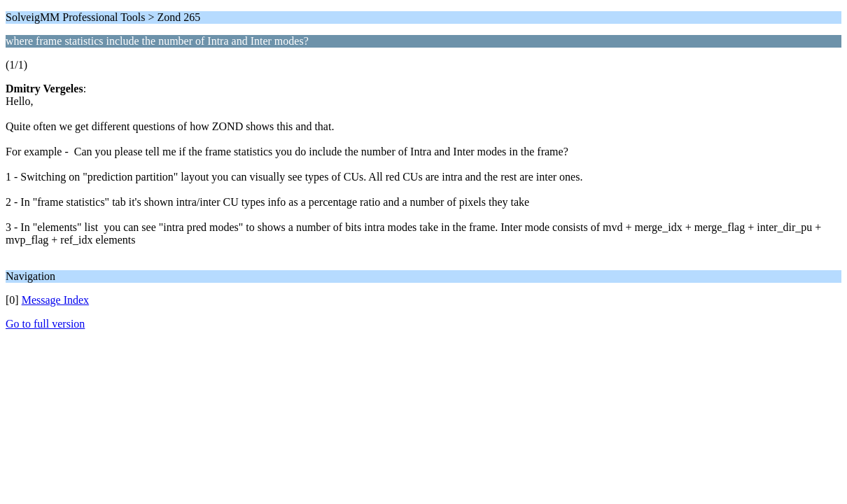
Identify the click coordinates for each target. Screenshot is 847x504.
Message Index (55, 300)
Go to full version (45, 324)
